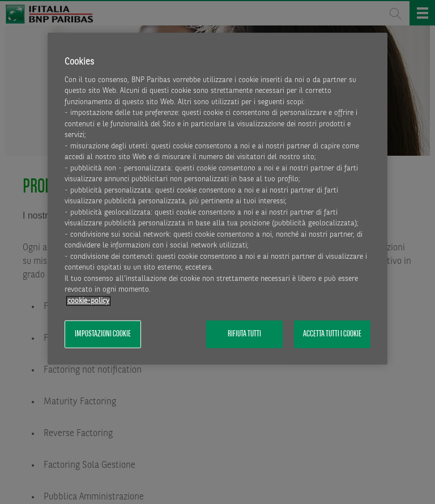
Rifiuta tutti (244, 334)
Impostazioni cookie (103, 334)
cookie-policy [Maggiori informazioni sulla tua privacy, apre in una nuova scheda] (88, 301)
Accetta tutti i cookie (332, 334)
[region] (217, 198)
